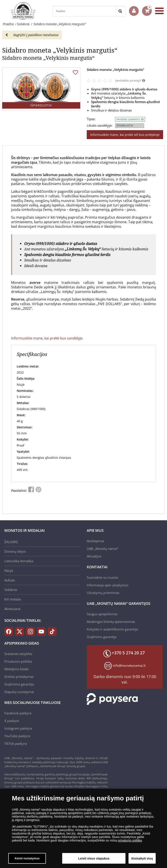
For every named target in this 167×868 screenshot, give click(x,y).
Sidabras (11, 590)
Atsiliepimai (95, 541)
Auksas (10, 580)
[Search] (121, 11)
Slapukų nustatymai (19, 692)
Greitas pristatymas (19, 677)
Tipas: (91, 119)
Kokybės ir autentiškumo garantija (112, 629)
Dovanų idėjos (15, 551)
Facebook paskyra (18, 713)
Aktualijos (94, 556)
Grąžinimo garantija (102, 637)
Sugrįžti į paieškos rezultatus (32, 35)
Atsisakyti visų (142, 860)
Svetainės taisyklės (18, 654)
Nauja (9, 570)
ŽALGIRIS (11, 542)
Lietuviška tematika (19, 561)
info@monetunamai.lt (129, 665)
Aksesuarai (12, 609)
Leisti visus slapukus (94, 860)
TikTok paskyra (16, 743)
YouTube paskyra (17, 736)
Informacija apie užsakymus (108, 585)
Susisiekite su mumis (102, 577)
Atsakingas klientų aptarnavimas (111, 622)
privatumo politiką (130, 843)
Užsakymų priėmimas (103, 593)
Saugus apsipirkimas (102, 614)
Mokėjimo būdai (17, 669)
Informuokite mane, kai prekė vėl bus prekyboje (125, 135)
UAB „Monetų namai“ (103, 549)
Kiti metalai (13, 599)
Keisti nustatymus (27, 861)
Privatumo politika (18, 661)
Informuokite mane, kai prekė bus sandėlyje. (47, 338)
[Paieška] (84, 11)
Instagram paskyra (18, 728)
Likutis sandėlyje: (100, 126)
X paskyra (12, 721)
